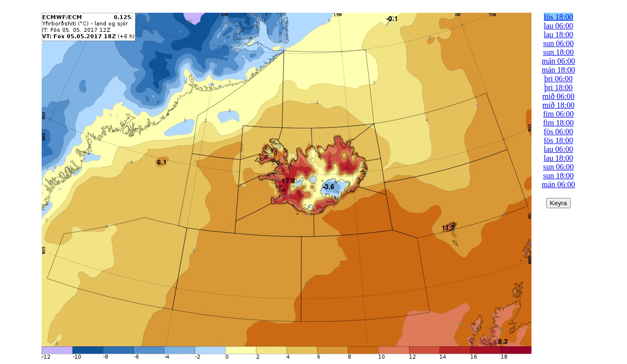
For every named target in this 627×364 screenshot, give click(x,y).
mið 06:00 (558, 96)
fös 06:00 (558, 132)
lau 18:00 (558, 35)
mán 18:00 (558, 70)
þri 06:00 (558, 79)
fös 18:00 (558, 17)
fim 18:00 (559, 123)
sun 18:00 (559, 52)
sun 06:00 (559, 43)
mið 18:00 (558, 105)
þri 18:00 (558, 87)
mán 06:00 (558, 61)
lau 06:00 (558, 26)
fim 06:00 (559, 114)
